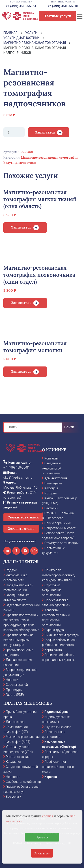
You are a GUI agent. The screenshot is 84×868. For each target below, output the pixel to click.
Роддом (11, 570)
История (51, 493)
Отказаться (42, 853)
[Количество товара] (14, 132)
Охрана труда (54, 630)
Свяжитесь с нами (23, 517)
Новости (12, 680)
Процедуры (14, 690)
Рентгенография (18, 757)
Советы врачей (17, 685)
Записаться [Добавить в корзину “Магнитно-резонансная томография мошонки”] (21, 371)
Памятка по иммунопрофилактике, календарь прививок (58, 575)
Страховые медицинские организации (52, 590)
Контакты (51, 458)
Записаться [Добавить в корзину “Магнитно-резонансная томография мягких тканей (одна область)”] (21, 227)
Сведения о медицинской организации (52, 468)
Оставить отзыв (21, 529)
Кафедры (51, 488)
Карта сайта (53, 650)
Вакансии (51, 508)
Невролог (13, 777)
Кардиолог (14, 762)
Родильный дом (57, 712)
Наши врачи (53, 483)
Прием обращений (58, 523)
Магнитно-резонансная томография (50, 158)
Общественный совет (60, 528)
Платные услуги (57, 16)
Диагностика (15, 722)
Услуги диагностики (20, 163)
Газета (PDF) (15, 695)
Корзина (51, 777)
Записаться (45, 132)
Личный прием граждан (62, 635)
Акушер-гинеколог (58, 727)
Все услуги (14, 797)
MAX (34, 551)
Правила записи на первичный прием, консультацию (18, 640)
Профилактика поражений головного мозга (58, 767)
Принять (42, 837)
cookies (47, 816)
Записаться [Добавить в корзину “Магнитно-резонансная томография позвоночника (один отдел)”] (21, 303)
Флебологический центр (23, 782)
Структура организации (61, 543)
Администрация (56, 478)
